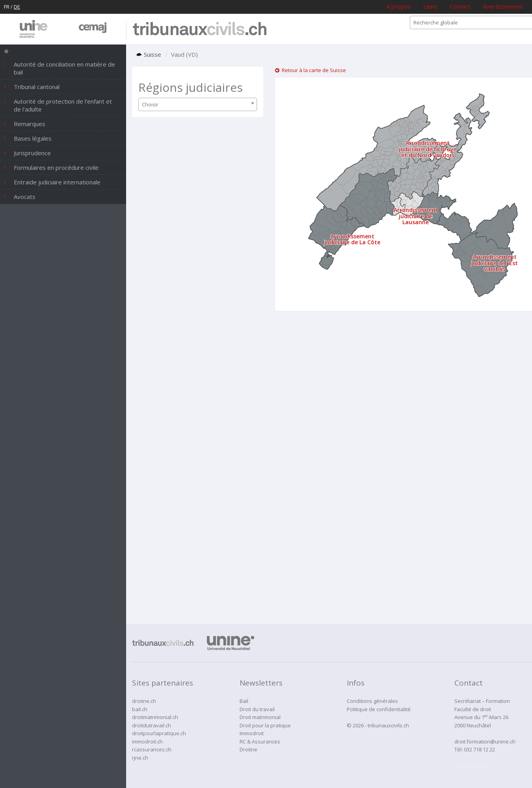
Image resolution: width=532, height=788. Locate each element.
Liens (430, 6)
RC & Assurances (260, 742)
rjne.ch (140, 758)
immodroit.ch (147, 742)
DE (17, 7)
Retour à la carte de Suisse (311, 70)
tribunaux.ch (200, 30)
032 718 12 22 (479, 749)
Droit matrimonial (260, 717)
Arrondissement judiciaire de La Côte (352, 239)
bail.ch (140, 709)
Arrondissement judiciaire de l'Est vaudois (495, 263)
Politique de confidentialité (379, 709)
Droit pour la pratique (265, 725)
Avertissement (503, 6)
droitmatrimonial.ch (155, 717)
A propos (399, 6)
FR (7, 7)
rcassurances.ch (152, 749)
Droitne (248, 749)
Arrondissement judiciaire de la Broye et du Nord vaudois (428, 149)
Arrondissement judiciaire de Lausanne (416, 216)
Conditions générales (372, 701)
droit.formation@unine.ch (485, 742)
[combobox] (198, 104)
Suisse (149, 54)
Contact (460, 6)
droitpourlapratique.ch (159, 733)
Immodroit (252, 733)
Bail (244, 701)
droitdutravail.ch (152, 725)
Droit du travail (257, 709)
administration (472, 766)
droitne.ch (144, 701)
